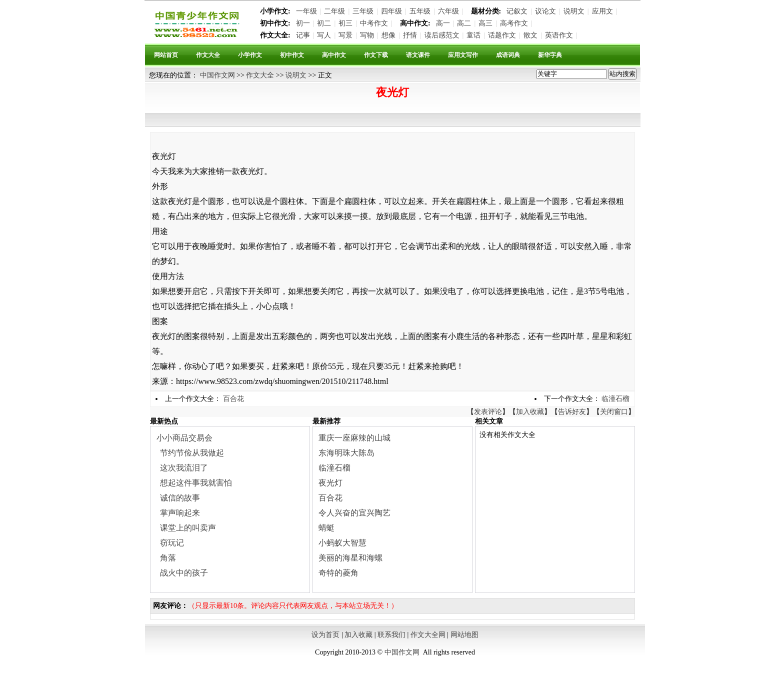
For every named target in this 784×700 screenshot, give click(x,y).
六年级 (448, 11)
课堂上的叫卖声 (188, 528)
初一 (303, 23)
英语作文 (559, 35)
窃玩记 (172, 543)
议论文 (545, 11)
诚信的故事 (180, 498)
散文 (530, 35)
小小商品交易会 (184, 438)
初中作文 (292, 55)
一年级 (306, 11)
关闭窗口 (614, 412)
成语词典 (508, 55)
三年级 (363, 11)
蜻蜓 (326, 528)
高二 (464, 23)
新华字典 (550, 55)
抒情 (410, 35)
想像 (388, 35)
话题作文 (502, 35)
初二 (324, 23)
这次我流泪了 (184, 468)
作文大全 (208, 55)
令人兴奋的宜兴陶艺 (354, 513)
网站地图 (464, 635)
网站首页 (166, 55)
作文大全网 (428, 635)
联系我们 (391, 635)
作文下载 (376, 55)
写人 (324, 35)
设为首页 (325, 635)
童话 (473, 35)
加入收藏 (530, 412)
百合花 (233, 399)
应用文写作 (463, 55)
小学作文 (250, 55)
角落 (168, 558)
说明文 (574, 11)
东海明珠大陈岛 (346, 453)
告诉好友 (572, 412)
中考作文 (374, 23)
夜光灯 (330, 483)
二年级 (334, 11)
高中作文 (334, 55)
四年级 (391, 11)
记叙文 (517, 11)
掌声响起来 (180, 513)
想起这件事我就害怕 (196, 483)
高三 (485, 23)
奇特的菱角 (338, 573)
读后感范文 (442, 35)
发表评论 (488, 412)
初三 (345, 23)
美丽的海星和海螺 (350, 558)
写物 (367, 35)
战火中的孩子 (184, 573)
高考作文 (514, 23)
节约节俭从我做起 (192, 453)
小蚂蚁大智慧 (342, 543)
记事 (303, 35)
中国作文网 (217, 75)
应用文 (602, 11)
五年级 (420, 11)
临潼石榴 (615, 399)
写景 (345, 35)
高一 (443, 23)
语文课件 (418, 55)
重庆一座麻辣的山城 (354, 438)
